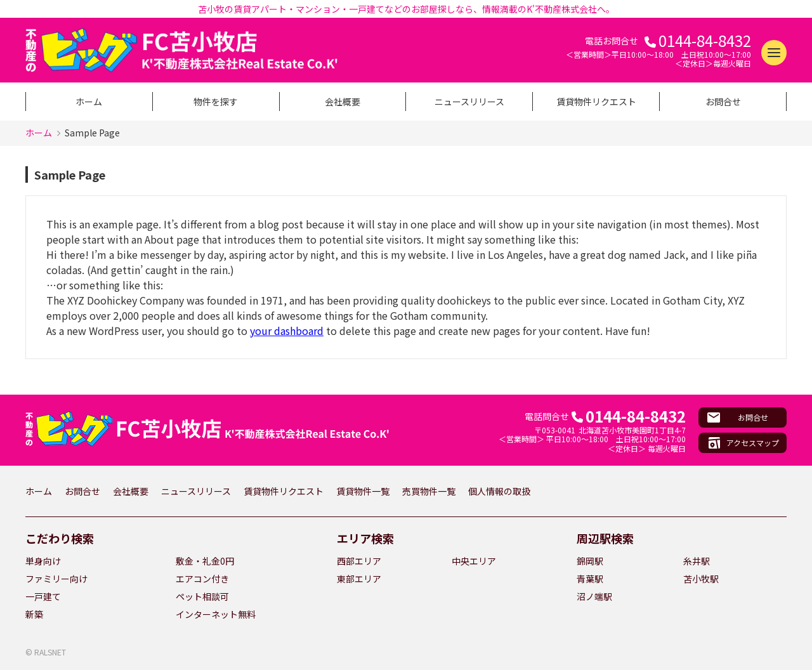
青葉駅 (590, 579)
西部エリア (359, 561)
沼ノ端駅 (594, 596)
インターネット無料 (216, 614)
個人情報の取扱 (499, 491)
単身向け (43, 561)
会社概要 (343, 102)
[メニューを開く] (774, 53)
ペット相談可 (202, 596)
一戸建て (43, 596)
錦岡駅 (590, 561)
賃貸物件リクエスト (596, 102)
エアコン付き (202, 579)
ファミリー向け (56, 579)
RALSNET (50, 652)
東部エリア (359, 579)
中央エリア (474, 561)
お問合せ (723, 102)
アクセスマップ (753, 443)
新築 (34, 614)
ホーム (89, 102)
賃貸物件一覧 (363, 491)
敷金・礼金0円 (205, 561)
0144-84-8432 (705, 41)
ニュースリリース (469, 102)
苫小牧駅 (701, 579)
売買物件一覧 (429, 491)
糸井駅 (697, 561)
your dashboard (287, 331)
